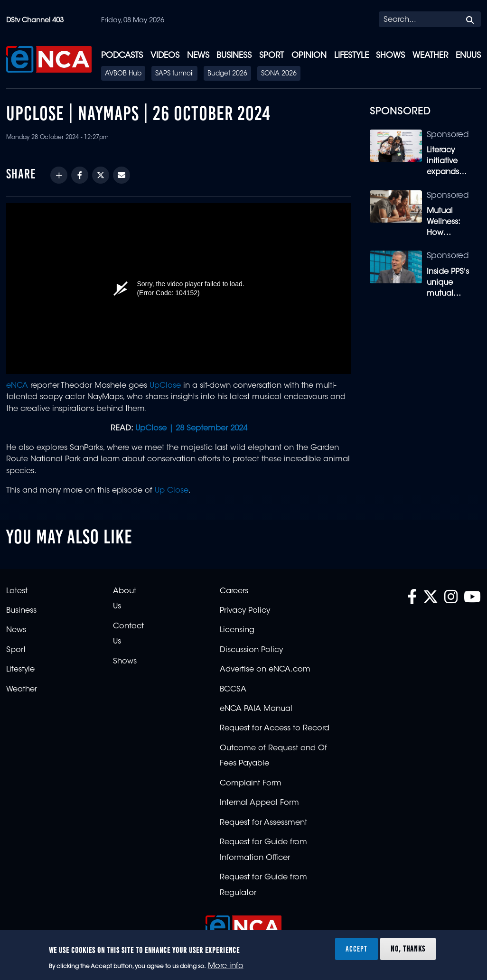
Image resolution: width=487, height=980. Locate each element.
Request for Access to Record (275, 728)
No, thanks (408, 949)
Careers (234, 591)
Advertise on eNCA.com (265, 670)
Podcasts (122, 56)
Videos (165, 56)
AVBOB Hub (123, 74)
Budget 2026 (227, 74)
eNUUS (468, 56)
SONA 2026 (279, 74)
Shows (390, 56)
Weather (430, 56)
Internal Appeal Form (259, 803)
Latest (17, 591)
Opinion (309, 56)
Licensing (237, 630)
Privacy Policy (245, 611)
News (198, 56)
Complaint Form (251, 784)
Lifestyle (351, 56)
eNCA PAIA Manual (256, 709)
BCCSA (233, 690)
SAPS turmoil (174, 74)
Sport (272, 56)
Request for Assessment (263, 823)
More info (226, 966)
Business (234, 56)
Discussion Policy (251, 650)
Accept (356, 949)
